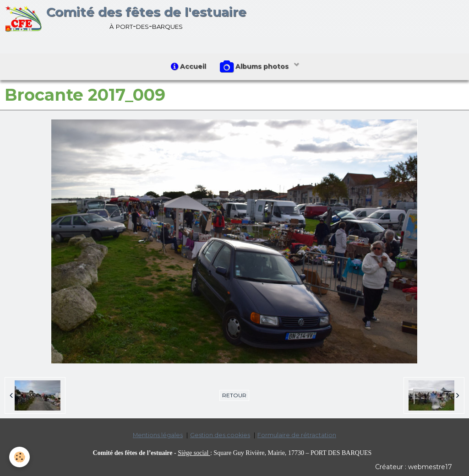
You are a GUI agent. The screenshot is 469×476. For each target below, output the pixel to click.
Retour (234, 395)
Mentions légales (158, 435)
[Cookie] (19, 457)
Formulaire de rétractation (297, 435)
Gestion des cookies (220, 435)
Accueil (188, 66)
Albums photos (255, 67)
